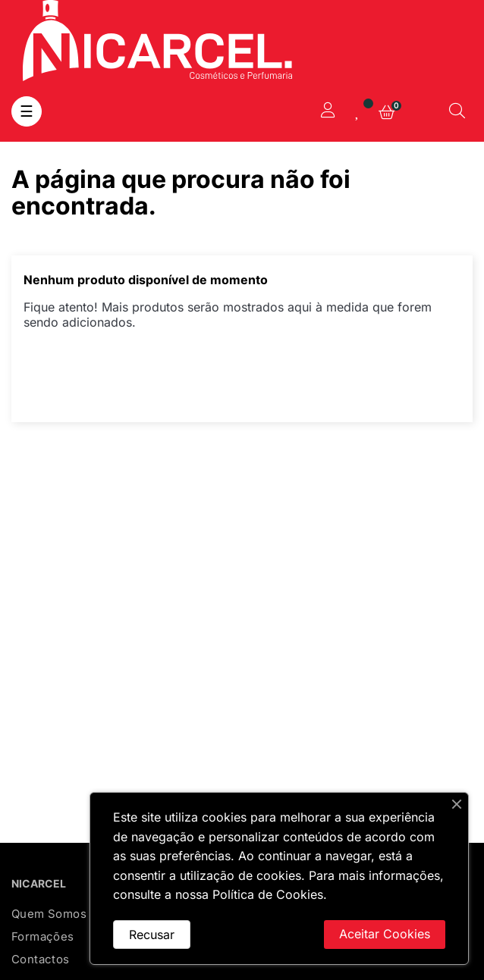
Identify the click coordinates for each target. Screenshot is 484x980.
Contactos (41, 959)
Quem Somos (49, 914)
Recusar (152, 935)
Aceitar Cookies (385, 934)
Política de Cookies (268, 894)
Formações (43, 936)
